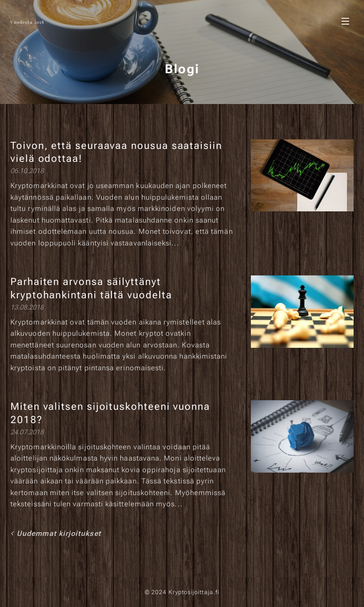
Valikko (345, 21)
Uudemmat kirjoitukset (59, 533)
